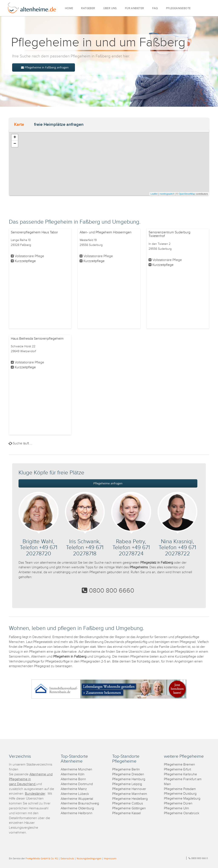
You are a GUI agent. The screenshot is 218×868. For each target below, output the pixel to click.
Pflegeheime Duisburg (180, 794)
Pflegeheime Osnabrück (182, 813)
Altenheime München (76, 769)
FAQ (155, 8)
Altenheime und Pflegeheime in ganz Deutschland (31, 779)
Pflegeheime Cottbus (128, 803)
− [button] (15, 144)
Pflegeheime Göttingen (129, 808)
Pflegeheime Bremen (179, 765)
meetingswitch (167, 194)
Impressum (110, 858)
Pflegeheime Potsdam (180, 789)
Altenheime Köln (73, 774)
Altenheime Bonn (73, 779)
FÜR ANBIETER (135, 8)
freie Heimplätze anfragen (59, 125)
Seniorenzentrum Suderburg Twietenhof (169, 234)
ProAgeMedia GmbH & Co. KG (42, 858)
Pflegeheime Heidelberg (130, 799)
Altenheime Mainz (74, 789)
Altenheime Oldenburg (77, 808)
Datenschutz (67, 858)
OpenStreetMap (187, 194)
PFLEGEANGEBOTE (178, 8)
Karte (19, 125)
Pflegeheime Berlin (126, 769)
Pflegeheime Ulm (176, 808)
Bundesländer (35, 794)
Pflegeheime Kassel (126, 813)
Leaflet (154, 194)
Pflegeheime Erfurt (177, 769)
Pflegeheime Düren (178, 803)
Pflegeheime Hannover (129, 789)
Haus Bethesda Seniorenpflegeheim (37, 339)
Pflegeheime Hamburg (129, 779)
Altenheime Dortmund (77, 784)
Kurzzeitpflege (25, 261)
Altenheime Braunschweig (80, 803)
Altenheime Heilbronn (77, 813)
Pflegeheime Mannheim (130, 794)
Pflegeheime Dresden (128, 774)
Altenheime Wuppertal (77, 799)
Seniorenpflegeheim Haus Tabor (34, 232)
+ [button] (15, 138)
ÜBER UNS (110, 8)
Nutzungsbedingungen (89, 858)
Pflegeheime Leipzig (127, 784)
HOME (69, 8)
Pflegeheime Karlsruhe (180, 774)
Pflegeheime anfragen (108, 483)
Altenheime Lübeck (75, 794)
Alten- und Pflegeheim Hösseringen (106, 232)
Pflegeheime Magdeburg (182, 799)
